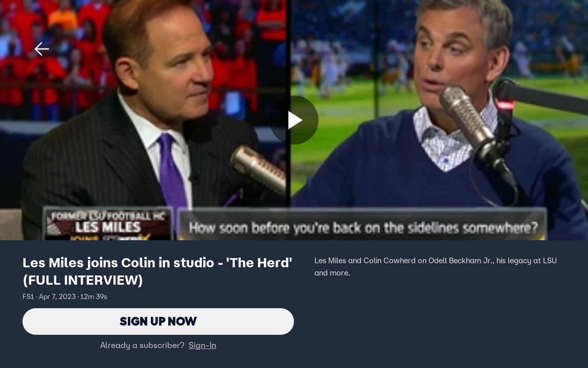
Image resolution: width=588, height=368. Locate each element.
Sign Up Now (158, 321)
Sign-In (202, 345)
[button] (42, 49)
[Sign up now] (294, 120)
